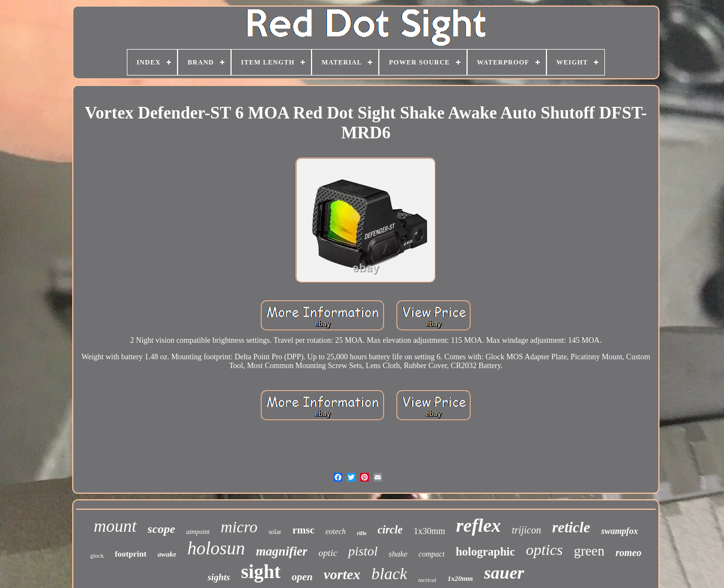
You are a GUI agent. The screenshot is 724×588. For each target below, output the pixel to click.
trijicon (526, 530)
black (389, 573)
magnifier (281, 551)
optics (545, 550)
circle (390, 530)
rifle (362, 533)
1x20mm (460, 578)
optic (328, 553)
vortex (342, 574)
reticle (571, 527)
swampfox (620, 531)
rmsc (303, 530)
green (589, 551)
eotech (336, 532)
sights (219, 577)
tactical (427, 580)
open (302, 577)
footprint (131, 554)
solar (275, 532)
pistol (363, 551)
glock (97, 555)
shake (398, 554)
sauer (504, 573)
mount (115, 526)
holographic (485, 552)
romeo (628, 553)
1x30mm (429, 531)
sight (261, 572)
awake (167, 554)
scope (162, 529)
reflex (478, 525)
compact (431, 554)
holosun (216, 548)
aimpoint (198, 532)
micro (239, 527)
